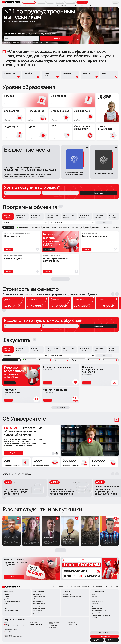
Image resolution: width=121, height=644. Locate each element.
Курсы (93, 587)
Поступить (48, 383)
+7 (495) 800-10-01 (53, 627)
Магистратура (77, 587)
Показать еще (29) (61, 407)
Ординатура (107, 587)
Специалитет (69, 587)
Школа (117, 587)
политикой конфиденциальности (41, 197)
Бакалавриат (61, 587)
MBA (112, 587)
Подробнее (86, 640)
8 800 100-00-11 (53, 625)
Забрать (14, 577)
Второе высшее (85, 587)
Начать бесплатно (82, 2)
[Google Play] (112, 640)
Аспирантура (99, 587)
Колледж (55, 587)
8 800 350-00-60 (72, 624)
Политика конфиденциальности (82, 638)
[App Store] (97, 640)
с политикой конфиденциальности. (40, 42)
